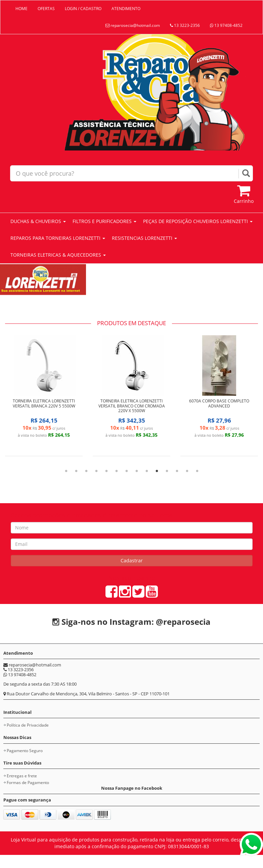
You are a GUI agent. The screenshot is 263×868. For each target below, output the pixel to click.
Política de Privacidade (28, 725)
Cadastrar (132, 560)
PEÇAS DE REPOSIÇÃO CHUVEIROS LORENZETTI (198, 221)
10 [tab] (157, 471)
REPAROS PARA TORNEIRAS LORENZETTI (58, 238)
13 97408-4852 (226, 25)
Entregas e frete (22, 776)
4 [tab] (96, 471)
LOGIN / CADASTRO (83, 9)
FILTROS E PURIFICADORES (104, 221)
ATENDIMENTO (126, 9)
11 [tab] (167, 471)
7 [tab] (127, 471)
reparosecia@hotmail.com (133, 25)
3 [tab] (86, 471)
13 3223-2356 (185, 25)
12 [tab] (177, 471)
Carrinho (244, 194)
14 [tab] (197, 471)
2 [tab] (76, 471)
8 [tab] (137, 471)
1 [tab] (66, 471)
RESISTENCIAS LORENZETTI (144, 238)
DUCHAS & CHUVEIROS (38, 221)
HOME (21, 9)
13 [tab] (187, 471)
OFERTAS (46, 9)
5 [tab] (106, 471)
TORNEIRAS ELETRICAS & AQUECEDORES (58, 255)
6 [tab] (117, 471)
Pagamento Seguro (25, 751)
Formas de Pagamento (28, 783)
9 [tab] (147, 471)
